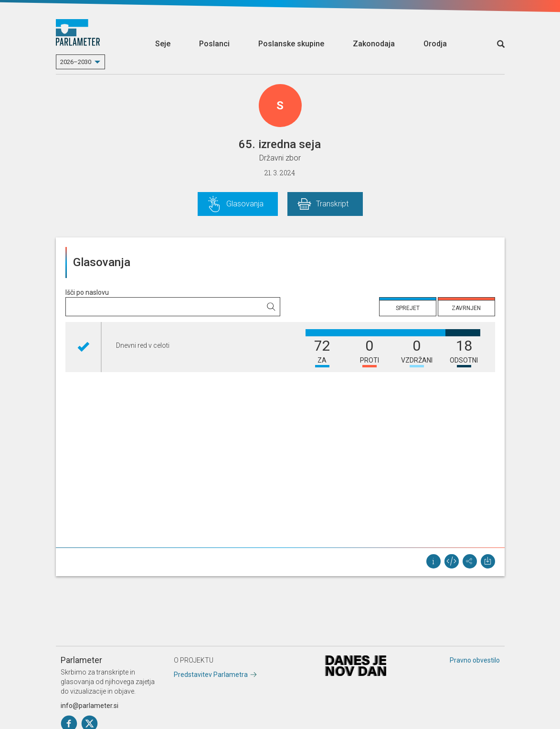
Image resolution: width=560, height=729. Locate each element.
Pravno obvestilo (475, 660)
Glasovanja (245, 204)
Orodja (435, 44)
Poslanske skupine (291, 44)
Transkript (332, 204)
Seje (163, 44)
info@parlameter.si (90, 706)
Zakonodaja (374, 44)
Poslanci (214, 44)
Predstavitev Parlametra (211, 675)
